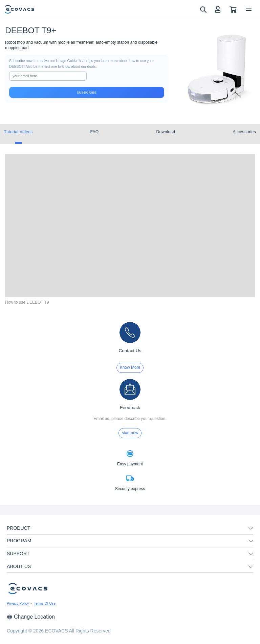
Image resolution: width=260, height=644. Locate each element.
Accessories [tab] (244, 132)
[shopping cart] (233, 9)
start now (130, 433)
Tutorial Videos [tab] (18, 132)
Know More (130, 367)
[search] (203, 9)
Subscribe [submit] (87, 92)
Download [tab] (166, 132)
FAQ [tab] (94, 132)
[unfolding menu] (251, 528)
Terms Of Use (45, 603)
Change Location (31, 617)
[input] (48, 76)
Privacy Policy (18, 603)
